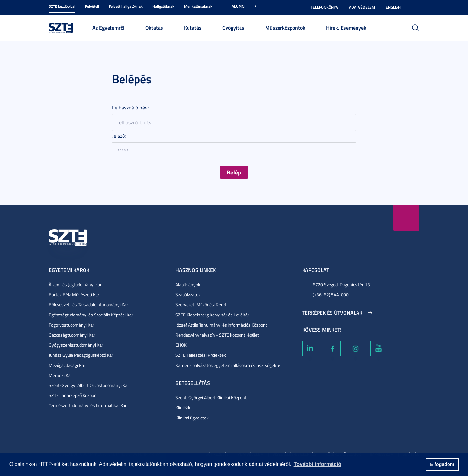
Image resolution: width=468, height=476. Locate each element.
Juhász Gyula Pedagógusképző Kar (81, 355)
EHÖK (181, 345)
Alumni (239, 6)
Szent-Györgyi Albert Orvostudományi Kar (89, 385)
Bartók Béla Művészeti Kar (74, 295)
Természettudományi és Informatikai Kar (88, 405)
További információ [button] (318, 464)
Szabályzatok (188, 295)
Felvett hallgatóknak (126, 6)
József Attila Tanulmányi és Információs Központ (221, 325)
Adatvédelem (362, 7)
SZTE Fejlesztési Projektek (201, 355)
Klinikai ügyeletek (192, 418)
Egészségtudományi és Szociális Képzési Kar (91, 315)
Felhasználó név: (130, 108)
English (393, 7)
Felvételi (92, 6)
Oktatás (154, 27)
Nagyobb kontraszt (415, 7)
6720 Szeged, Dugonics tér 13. (342, 284)
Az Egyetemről (108, 27)
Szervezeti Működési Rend (201, 305)
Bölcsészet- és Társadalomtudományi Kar (88, 305)
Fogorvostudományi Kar (71, 325)
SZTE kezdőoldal (62, 6)
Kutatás (193, 27)
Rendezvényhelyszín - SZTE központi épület (217, 335)
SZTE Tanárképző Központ (73, 395)
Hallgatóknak (163, 6)
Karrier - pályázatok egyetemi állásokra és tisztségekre (228, 365)
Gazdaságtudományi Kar (72, 335)
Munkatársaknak (198, 6)
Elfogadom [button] (442, 464)
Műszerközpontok (285, 27)
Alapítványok (188, 284)
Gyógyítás (233, 27)
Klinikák (183, 408)
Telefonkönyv (325, 7)
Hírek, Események (346, 27)
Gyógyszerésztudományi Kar (76, 345)
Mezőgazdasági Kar (67, 365)
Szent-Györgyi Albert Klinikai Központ (211, 398)
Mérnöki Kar (60, 375)
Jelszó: (119, 136)
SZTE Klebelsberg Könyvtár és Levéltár (212, 315)
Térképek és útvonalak (332, 313)
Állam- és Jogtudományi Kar (75, 284)
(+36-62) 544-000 (331, 295)
